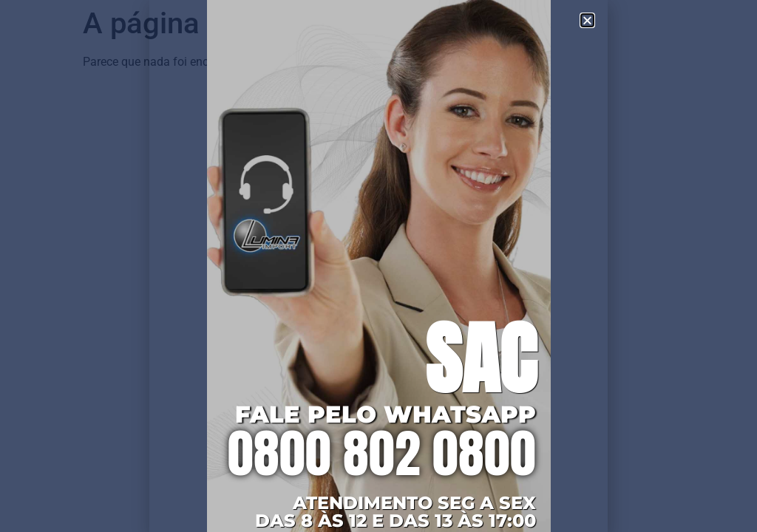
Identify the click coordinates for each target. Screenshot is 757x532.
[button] (587, 20)
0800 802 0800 (382, 453)
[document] (378, 266)
